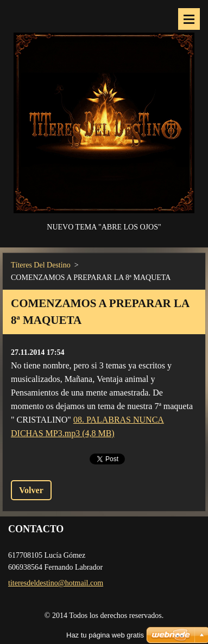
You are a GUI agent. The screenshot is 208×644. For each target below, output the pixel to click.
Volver (31, 490)
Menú (189, 19)
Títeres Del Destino (41, 265)
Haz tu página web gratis (105, 635)
